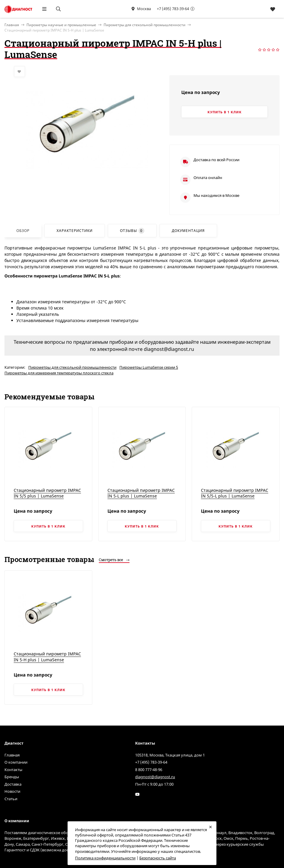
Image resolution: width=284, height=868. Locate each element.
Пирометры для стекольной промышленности (145, 25)
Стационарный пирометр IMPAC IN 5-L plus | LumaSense (141, 493)
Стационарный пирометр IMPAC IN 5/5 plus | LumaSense (47, 493)
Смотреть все (114, 560)
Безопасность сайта (158, 858)
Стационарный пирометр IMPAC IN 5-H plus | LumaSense (47, 657)
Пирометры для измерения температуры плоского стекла (59, 373)
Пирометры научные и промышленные (61, 25)
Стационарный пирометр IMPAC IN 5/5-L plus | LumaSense (235, 493)
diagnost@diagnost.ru (155, 777)
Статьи (11, 799)
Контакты (13, 770)
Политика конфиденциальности (105, 858)
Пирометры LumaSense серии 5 (149, 367)
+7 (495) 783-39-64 (173, 9)
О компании (16, 762)
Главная (12, 755)
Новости (12, 791)
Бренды (12, 777)
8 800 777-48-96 (149, 770)
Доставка (13, 784)
